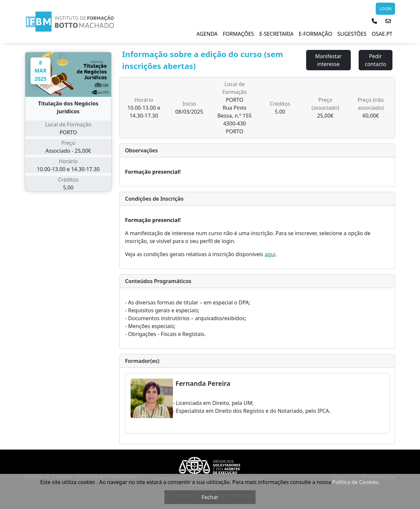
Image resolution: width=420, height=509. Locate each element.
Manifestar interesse (328, 60)
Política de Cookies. (356, 482)
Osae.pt (382, 34)
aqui (270, 254)
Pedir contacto (376, 60)
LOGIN (385, 9)
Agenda (207, 34)
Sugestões (352, 34)
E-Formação (315, 34)
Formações (238, 34)
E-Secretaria (276, 34)
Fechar (210, 497)
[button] (374, 21)
